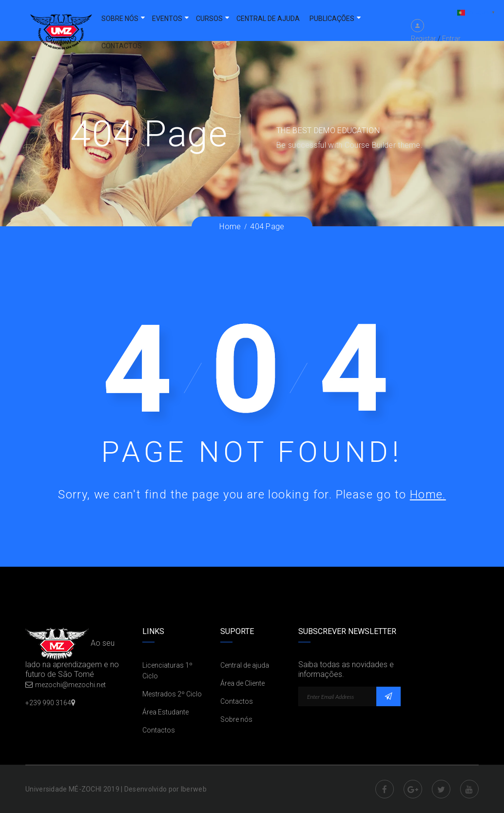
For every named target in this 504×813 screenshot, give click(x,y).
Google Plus (413, 789)
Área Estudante (165, 712)
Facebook (385, 789)
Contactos (122, 46)
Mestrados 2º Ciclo (172, 694)
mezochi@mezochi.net (70, 685)
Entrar (451, 39)
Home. (428, 495)
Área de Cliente (242, 683)
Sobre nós (120, 19)
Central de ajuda (268, 19)
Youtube (469, 789)
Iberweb (194, 789)
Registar (424, 39)
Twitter (441, 789)
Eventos (167, 19)
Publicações (332, 19)
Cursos (209, 19)
